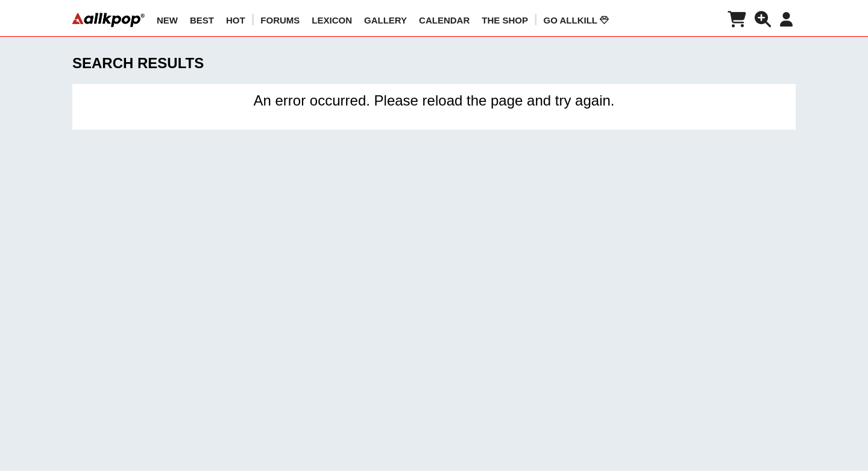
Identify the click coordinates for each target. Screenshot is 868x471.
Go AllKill (576, 20)
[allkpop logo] (108, 20)
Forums (280, 20)
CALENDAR (444, 20)
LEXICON (332, 20)
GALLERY (385, 20)
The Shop (505, 20)
